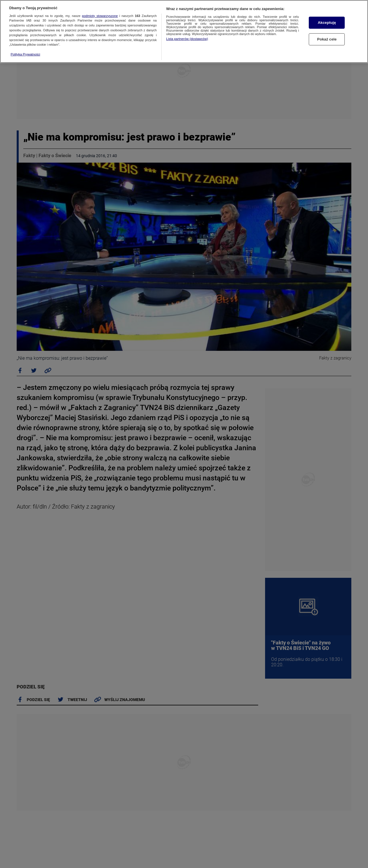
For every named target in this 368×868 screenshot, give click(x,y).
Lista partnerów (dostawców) (187, 39)
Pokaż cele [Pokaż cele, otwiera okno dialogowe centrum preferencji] (327, 39)
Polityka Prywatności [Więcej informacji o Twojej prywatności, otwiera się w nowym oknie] (25, 54)
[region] (184, 31)
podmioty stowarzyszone (100, 16)
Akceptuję (327, 23)
